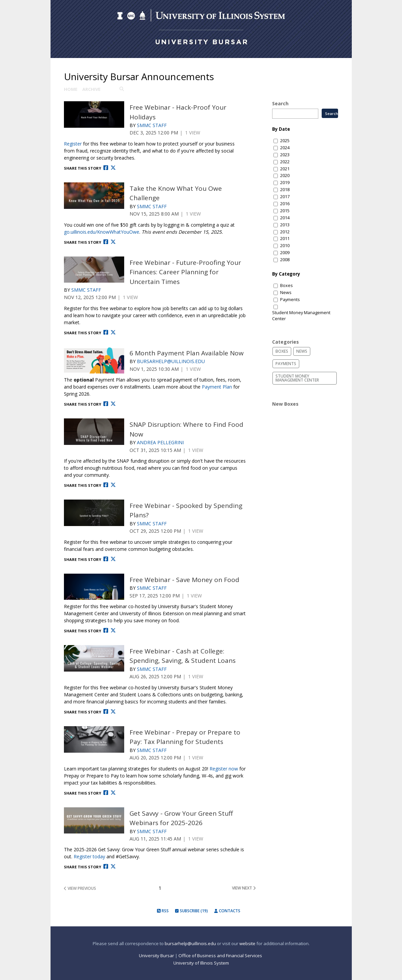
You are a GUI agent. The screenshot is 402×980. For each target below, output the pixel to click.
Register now (224, 769)
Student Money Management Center (301, 316)
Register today (89, 856)
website (247, 943)
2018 (285, 190)
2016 (285, 204)
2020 (285, 176)
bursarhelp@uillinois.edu (190, 943)
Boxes (287, 285)
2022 (285, 162)
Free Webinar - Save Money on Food (184, 580)
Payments (290, 300)
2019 (285, 183)
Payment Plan (217, 387)
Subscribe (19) (191, 911)
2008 (285, 260)
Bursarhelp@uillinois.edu (171, 361)
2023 (285, 155)
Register (73, 144)
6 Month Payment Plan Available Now (187, 353)
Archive (91, 89)
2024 (285, 148)
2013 (285, 225)
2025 (285, 141)
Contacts (227, 911)
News (286, 293)
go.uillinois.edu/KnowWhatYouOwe (102, 232)
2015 (285, 211)
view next (244, 888)
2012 (285, 232)
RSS (163, 911)
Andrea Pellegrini (160, 442)
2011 (285, 239)
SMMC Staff (152, 125)
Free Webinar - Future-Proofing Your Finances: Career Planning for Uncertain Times (185, 272)
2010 (285, 246)
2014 (285, 218)
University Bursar (156, 956)
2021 (285, 169)
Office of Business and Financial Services (221, 956)
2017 (285, 197)
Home (71, 89)
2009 (285, 253)
